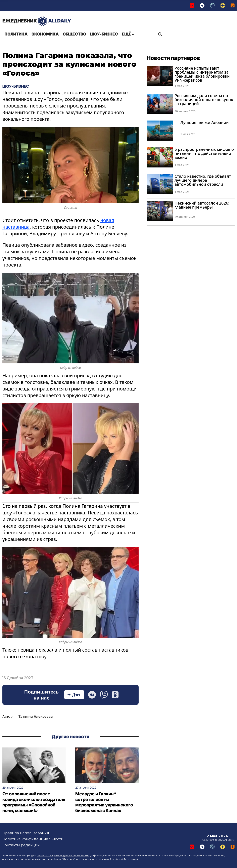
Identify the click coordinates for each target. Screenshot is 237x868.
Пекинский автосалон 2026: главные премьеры (202, 205)
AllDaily (37, 21)
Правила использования (26, 833)
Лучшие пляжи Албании (204, 122)
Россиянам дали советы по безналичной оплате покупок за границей (204, 100)
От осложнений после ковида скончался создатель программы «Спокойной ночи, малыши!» (34, 802)
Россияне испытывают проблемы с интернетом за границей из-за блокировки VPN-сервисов (202, 74)
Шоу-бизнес (104, 34)
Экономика (45, 34)
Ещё (128, 34)
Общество (74, 34)
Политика (16, 34)
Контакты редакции (21, 845)
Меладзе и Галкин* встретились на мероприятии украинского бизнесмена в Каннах (104, 802)
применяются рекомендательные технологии (63, 856)
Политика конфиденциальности (33, 839)
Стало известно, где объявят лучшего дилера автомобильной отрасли (203, 180)
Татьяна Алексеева (36, 716)
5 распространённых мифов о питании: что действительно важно (204, 153)
